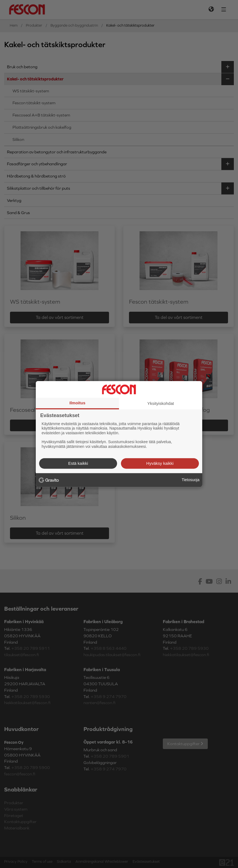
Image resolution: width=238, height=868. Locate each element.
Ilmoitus (77, 403)
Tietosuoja (191, 480)
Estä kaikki (78, 463)
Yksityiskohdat (161, 403)
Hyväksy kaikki (160, 463)
